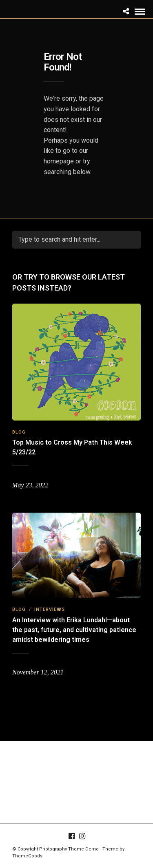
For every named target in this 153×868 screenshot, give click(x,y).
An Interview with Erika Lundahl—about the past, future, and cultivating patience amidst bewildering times (74, 630)
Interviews (50, 609)
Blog (19, 432)
